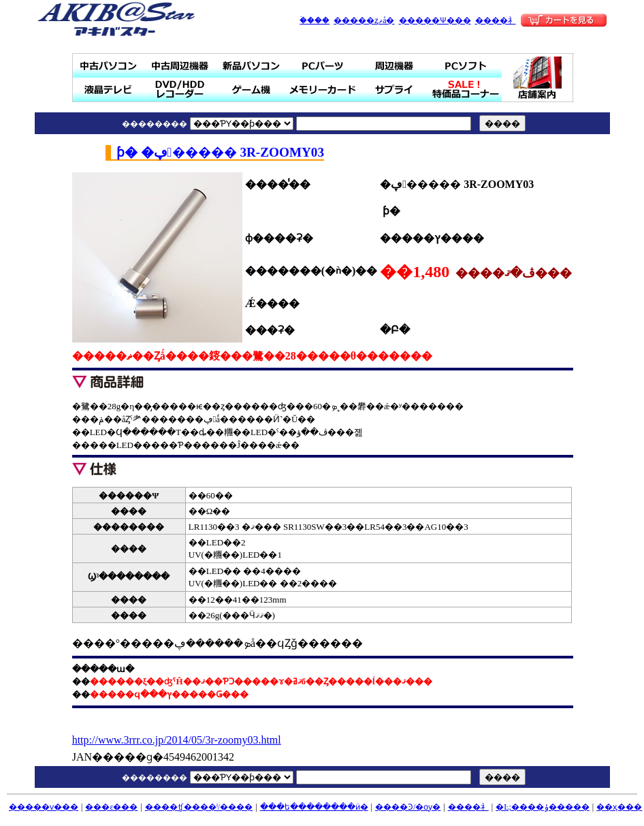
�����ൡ (252, 90)
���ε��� (111, 807)
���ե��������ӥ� (314, 807)
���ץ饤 (395, 90)
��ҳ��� (619, 807)
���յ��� (395, 66)
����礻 (496, 20)
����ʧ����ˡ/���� (199, 807)
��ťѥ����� (109, 66)
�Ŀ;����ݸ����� (543, 807)
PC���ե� (466, 66)
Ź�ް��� (538, 78)
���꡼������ (323, 90)
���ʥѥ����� (252, 66)
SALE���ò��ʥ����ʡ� (466, 90)
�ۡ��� (315, 20)
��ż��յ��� (180, 66)
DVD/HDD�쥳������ (180, 90)
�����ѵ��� (44, 807)
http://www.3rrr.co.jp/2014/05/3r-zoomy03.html (177, 740)
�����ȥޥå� (364, 20)
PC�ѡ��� (323, 66)
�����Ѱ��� (435, 20)
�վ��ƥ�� (109, 90)
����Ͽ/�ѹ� (408, 807)
